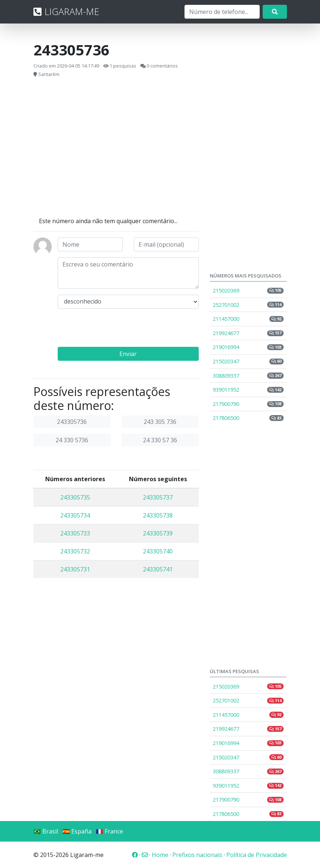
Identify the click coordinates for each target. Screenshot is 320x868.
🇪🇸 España (77, 831)
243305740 (158, 551)
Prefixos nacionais (197, 855)
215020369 (248, 290)
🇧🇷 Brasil (46, 831)
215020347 (248, 361)
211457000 (248, 319)
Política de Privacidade (257, 855)
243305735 (75, 497)
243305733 (75, 533)
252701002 (248, 305)
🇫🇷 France (109, 831)
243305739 (158, 533)
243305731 (75, 569)
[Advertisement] (116, 148)
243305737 (158, 497)
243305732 (75, 551)
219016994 (248, 347)
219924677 (248, 333)
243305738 (158, 515)
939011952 (248, 390)
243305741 (158, 569)
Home (160, 855)
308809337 (248, 376)
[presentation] (114, 329)
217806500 (248, 418)
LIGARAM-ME (66, 11)
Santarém (49, 74)
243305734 (75, 515)
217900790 (248, 404)
